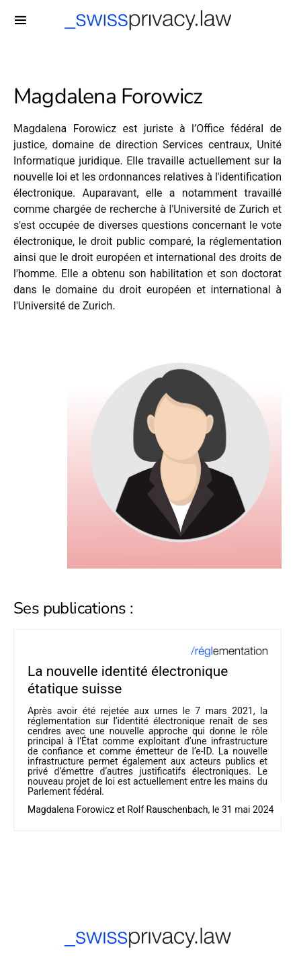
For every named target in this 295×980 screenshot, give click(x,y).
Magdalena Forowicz (71, 810)
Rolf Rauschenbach (167, 810)
